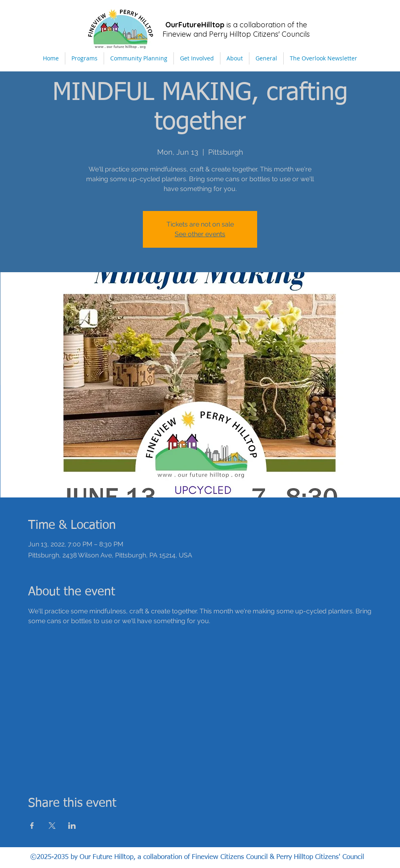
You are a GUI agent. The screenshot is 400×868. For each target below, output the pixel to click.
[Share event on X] (52, 826)
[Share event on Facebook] (32, 826)
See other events (200, 234)
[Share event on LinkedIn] (72, 826)
